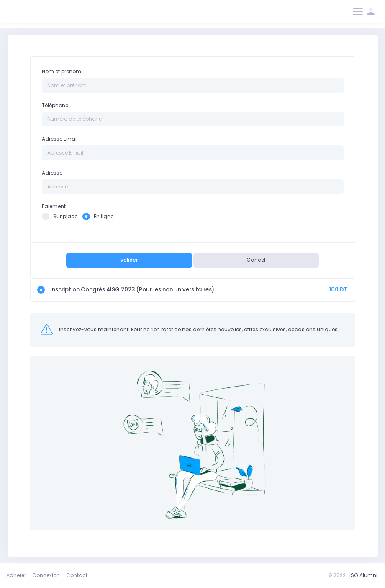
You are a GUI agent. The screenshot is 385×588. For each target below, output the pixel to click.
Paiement (54, 206)
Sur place (60, 217)
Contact (77, 575)
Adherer (16, 575)
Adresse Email (60, 139)
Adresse (52, 173)
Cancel (256, 260)
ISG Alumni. (364, 575)
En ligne (98, 217)
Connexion (46, 575)
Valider (129, 260)
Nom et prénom (62, 71)
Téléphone (55, 105)
